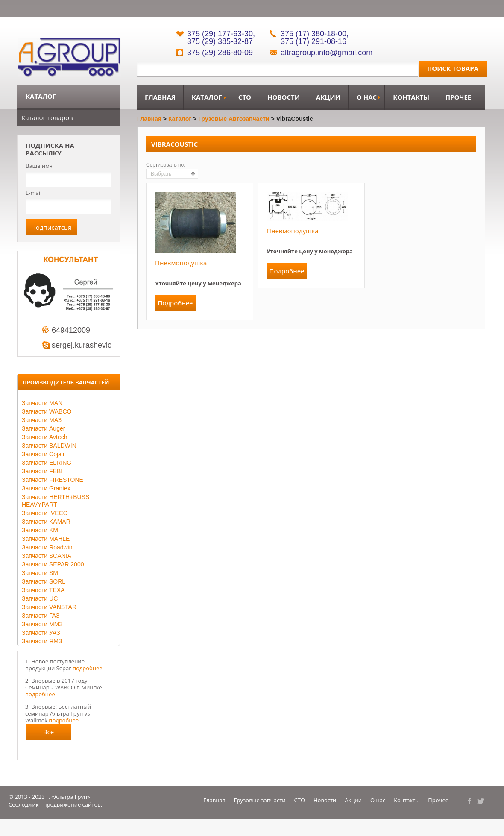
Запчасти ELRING (47, 463)
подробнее (88, 668)
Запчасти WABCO (47, 411)
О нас (367, 97)
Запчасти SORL (44, 581)
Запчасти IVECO (45, 513)
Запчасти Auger (43, 428)
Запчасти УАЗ (41, 633)
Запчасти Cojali (43, 454)
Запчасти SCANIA (47, 556)
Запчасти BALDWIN (49, 446)
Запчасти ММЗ (42, 624)
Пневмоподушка (181, 263)
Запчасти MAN (42, 403)
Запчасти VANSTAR (49, 607)
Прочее (458, 97)
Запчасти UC (40, 598)
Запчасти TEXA (43, 590)
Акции (328, 97)
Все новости (49, 734)
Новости (284, 97)
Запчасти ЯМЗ (42, 641)
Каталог (207, 97)
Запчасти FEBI (42, 471)
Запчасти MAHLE (46, 539)
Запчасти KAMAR (46, 522)
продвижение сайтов (72, 804)
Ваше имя (39, 166)
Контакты (411, 97)
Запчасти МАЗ (42, 420)
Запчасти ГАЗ (41, 616)
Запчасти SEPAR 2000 (53, 564)
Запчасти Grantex (46, 488)
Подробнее (175, 303)
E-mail (34, 193)
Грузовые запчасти (260, 800)
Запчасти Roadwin (47, 547)
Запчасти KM (40, 530)
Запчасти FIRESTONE (53, 480)
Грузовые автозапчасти (234, 119)
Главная (160, 97)
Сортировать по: (166, 165)
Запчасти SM (40, 573)
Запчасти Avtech (45, 437)
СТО (245, 97)
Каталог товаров (47, 117)
